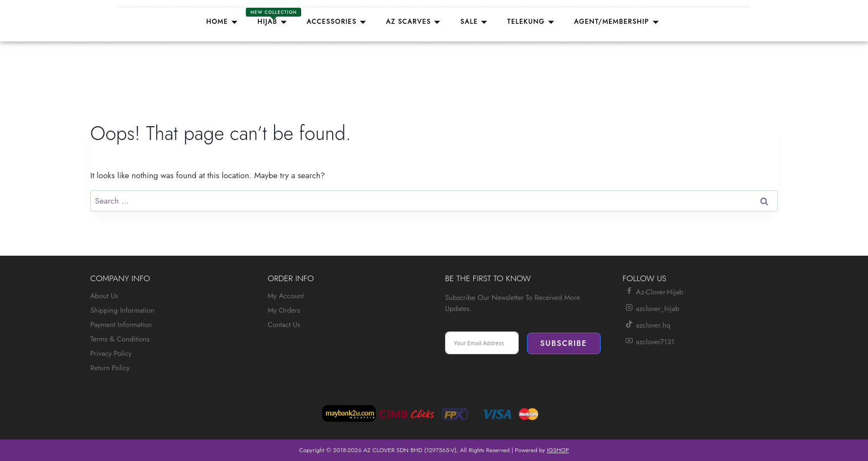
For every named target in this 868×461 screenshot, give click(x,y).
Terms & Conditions (120, 339)
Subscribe (564, 343)
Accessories (338, 22)
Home (223, 22)
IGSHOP (558, 450)
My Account (286, 296)
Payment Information (121, 325)
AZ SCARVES (415, 22)
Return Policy (110, 368)
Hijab (274, 17)
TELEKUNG (532, 22)
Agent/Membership (618, 22)
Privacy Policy (111, 353)
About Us (104, 296)
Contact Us (284, 325)
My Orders (284, 310)
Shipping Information (122, 310)
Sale (475, 22)
